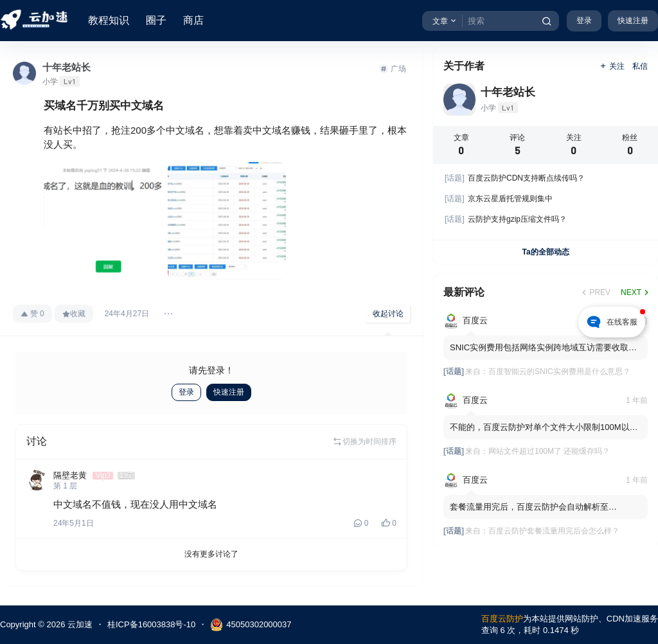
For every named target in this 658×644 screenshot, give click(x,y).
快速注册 (633, 21)
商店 (193, 20)
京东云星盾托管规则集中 (499, 199)
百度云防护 (502, 619)
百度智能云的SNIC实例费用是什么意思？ (559, 371)
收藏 (74, 314)
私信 (640, 66)
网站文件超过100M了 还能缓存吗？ (549, 451)
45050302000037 (251, 625)
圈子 (156, 20)
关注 (612, 66)
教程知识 (109, 20)
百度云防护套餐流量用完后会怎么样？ (554, 531)
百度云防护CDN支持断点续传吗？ (515, 178)
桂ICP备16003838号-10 (151, 624)
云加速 (79, 624)
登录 (584, 21)
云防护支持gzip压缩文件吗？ (506, 219)
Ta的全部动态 (545, 252)
